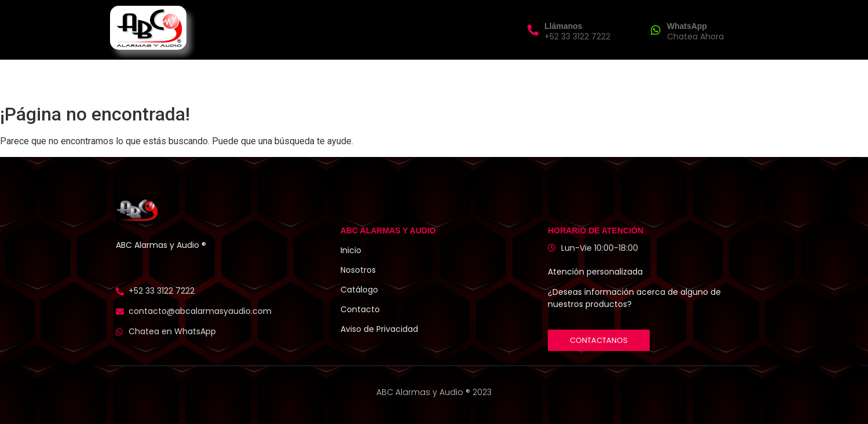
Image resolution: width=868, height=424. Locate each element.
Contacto (545, 78)
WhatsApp (687, 26)
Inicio (312, 78)
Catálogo (359, 290)
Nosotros (362, 78)
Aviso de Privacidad (379, 329)
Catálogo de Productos (453, 78)
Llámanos (563, 26)
